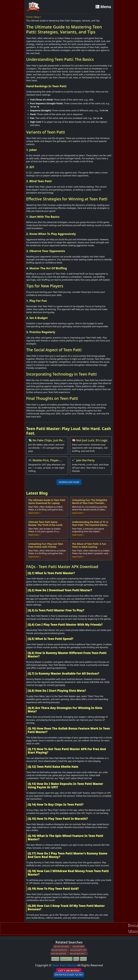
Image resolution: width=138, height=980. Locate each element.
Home (29, 17)
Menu (103, 7)
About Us (66, 959)
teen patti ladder (78, 946)
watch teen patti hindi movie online (60, 954)
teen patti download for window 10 (60, 950)
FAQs (83, 959)
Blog (37, 17)
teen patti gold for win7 (78, 950)
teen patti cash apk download (63, 946)
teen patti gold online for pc (79, 954)
